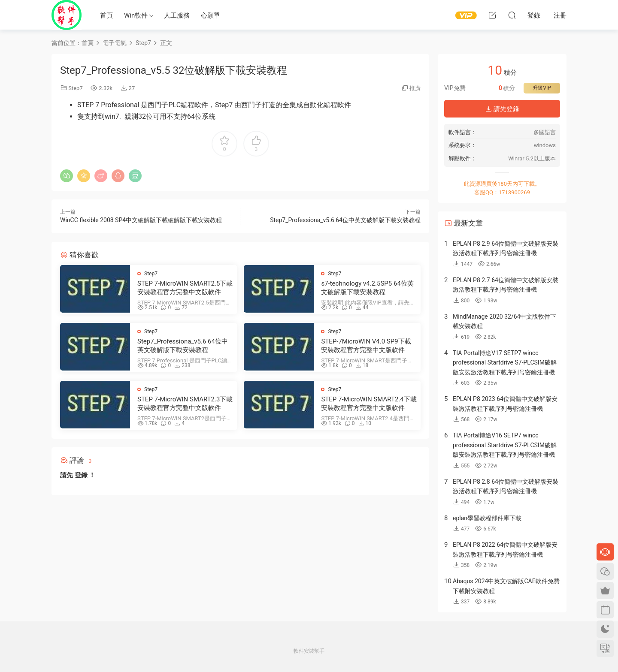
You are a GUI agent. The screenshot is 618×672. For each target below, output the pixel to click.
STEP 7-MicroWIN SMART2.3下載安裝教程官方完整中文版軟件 (185, 404)
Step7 (75, 88)
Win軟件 (136, 15)
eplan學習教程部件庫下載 (487, 518)
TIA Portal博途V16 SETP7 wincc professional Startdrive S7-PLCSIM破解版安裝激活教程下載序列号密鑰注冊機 (505, 445)
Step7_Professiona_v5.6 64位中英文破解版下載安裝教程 (345, 220)
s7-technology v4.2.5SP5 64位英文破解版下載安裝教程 (367, 288)
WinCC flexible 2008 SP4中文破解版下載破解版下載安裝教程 (141, 220)
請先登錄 (502, 109)
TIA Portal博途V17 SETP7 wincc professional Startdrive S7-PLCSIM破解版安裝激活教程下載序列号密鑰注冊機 (505, 363)
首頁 (106, 15)
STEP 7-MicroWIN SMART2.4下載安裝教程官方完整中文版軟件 (369, 404)
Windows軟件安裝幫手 (67, 15)
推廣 (415, 88)
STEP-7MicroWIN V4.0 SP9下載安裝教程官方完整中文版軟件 (366, 346)
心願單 (211, 15)
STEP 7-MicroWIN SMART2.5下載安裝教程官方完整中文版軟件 (185, 288)
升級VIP (542, 88)
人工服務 (177, 15)
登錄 (81, 475)
